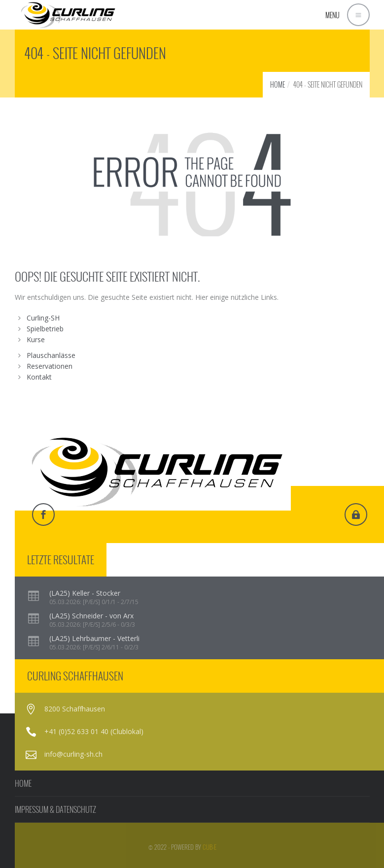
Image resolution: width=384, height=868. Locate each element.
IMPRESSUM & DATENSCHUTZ (55, 809)
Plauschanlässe (51, 355)
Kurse (36, 339)
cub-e (209, 847)
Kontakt (39, 377)
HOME (278, 84)
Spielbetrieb (45, 329)
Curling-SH (43, 318)
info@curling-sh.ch (73, 754)
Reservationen (50, 366)
